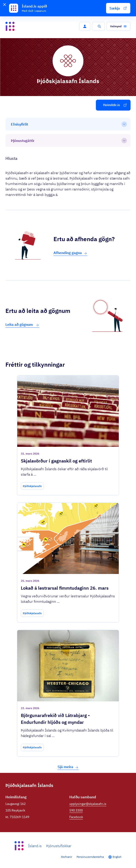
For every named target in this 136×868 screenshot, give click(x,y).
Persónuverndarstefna (90, 857)
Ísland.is (35, 846)
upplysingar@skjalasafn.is (88, 804)
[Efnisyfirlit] (68, 124)
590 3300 (76, 810)
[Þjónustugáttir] (68, 141)
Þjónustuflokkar (59, 846)
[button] (118, 8)
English (117, 857)
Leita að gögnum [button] (22, 325)
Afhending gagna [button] (70, 253)
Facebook (76, 817)
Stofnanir (67, 857)
